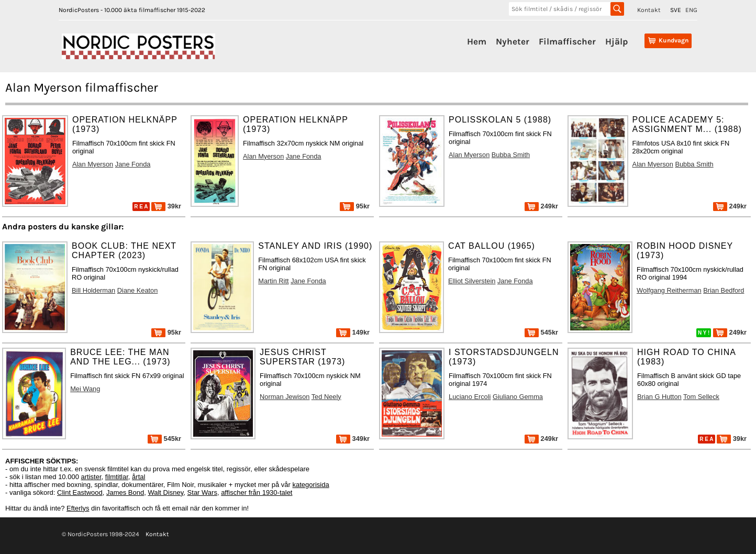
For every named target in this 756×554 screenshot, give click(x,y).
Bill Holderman (93, 290)
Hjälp (616, 41)
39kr (166, 206)
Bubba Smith (511, 155)
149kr (353, 332)
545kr (541, 332)
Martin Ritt (273, 281)
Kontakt (649, 10)
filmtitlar (117, 477)
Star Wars (202, 492)
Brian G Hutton (659, 397)
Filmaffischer (567, 41)
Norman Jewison (285, 397)
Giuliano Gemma (518, 397)
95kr (355, 206)
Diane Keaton (138, 290)
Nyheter (513, 41)
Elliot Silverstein (472, 281)
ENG (691, 10)
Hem (477, 41)
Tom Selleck (701, 397)
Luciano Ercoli (470, 397)
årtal (138, 477)
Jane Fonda (133, 164)
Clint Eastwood (80, 492)
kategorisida (311, 485)
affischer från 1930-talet (257, 492)
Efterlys (78, 508)
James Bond (125, 492)
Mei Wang (85, 389)
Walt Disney (165, 492)
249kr (541, 206)
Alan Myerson (93, 164)
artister (91, 477)
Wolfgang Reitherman (669, 290)
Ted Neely (326, 397)
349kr (353, 439)
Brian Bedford (724, 290)
